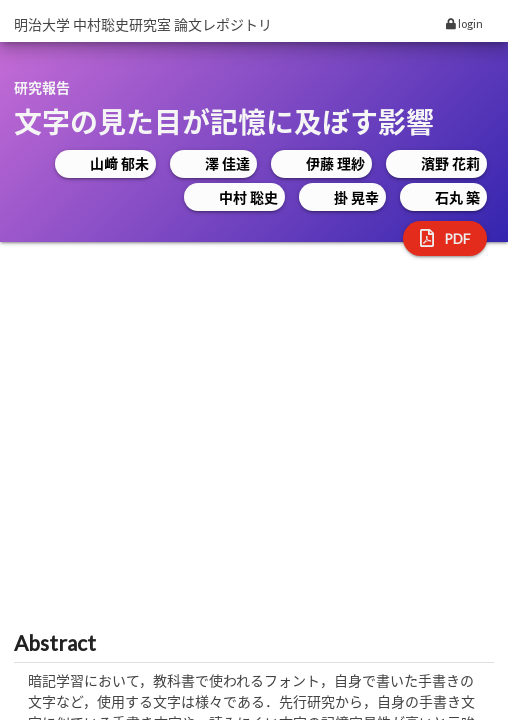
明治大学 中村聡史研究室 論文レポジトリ (143, 24)
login (464, 23)
